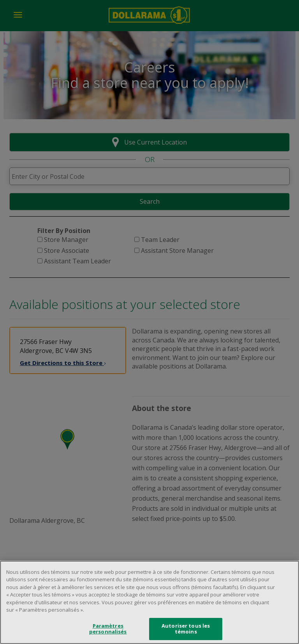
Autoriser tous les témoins (186, 630)
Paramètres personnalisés (108, 630)
